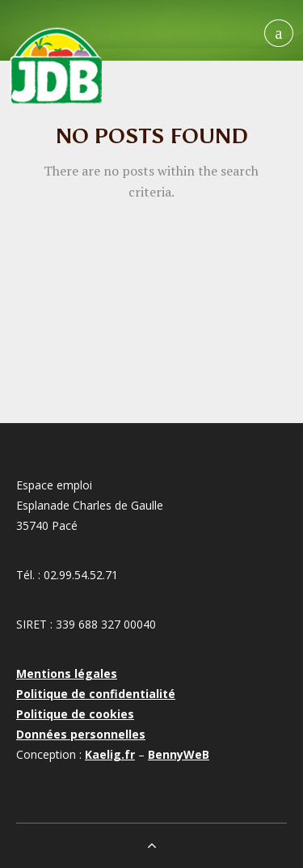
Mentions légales (67, 673)
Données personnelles (81, 734)
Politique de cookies (75, 714)
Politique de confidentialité (96, 694)
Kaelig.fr (110, 754)
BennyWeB (179, 754)
